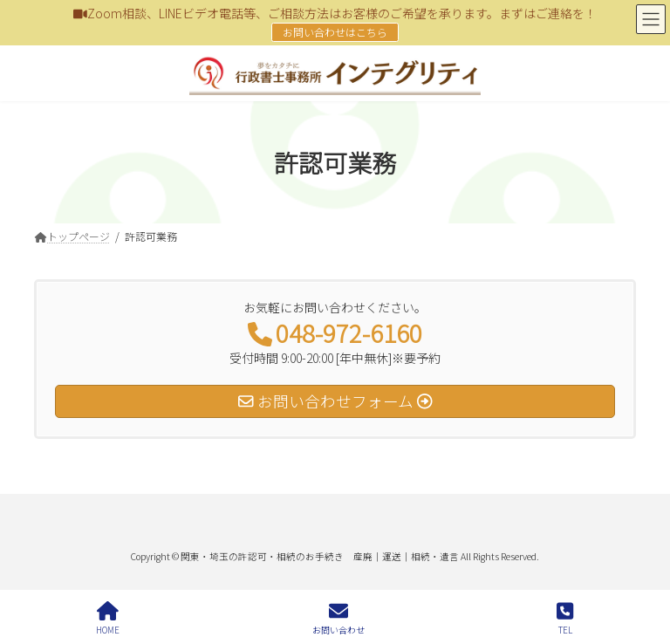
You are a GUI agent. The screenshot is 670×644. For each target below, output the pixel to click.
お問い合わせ (338, 618)
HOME (108, 618)
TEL (565, 618)
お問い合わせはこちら (335, 32)
